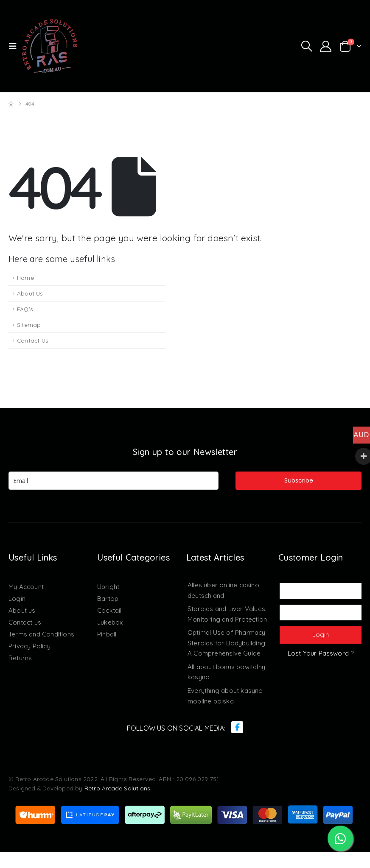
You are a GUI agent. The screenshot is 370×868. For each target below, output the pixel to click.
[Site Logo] (50, 46)
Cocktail (109, 610)
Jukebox (110, 622)
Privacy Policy (29, 646)
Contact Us (33, 340)
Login (17, 599)
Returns (20, 658)
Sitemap (29, 325)
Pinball (107, 634)
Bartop (108, 599)
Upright (108, 587)
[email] (114, 481)
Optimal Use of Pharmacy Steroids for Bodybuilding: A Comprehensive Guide (227, 651)
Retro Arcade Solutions (117, 804)
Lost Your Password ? (321, 653)
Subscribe (299, 480)
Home (25, 278)
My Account (26, 587)
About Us (30, 293)
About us (22, 610)
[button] (15, 46)
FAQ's (25, 309)
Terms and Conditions (41, 634)
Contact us (25, 622)
